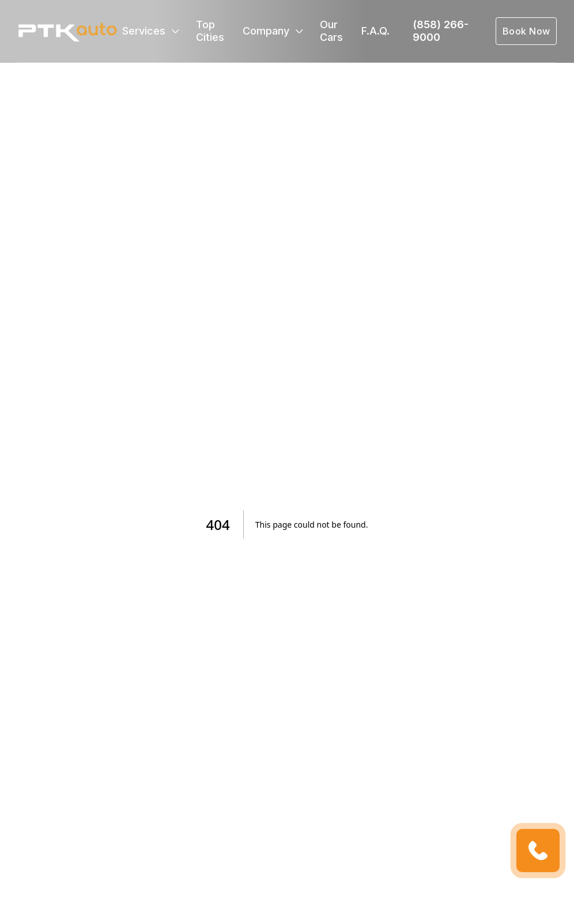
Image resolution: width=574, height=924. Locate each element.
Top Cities (210, 31)
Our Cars (331, 31)
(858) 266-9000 (441, 31)
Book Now (526, 31)
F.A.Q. (375, 31)
